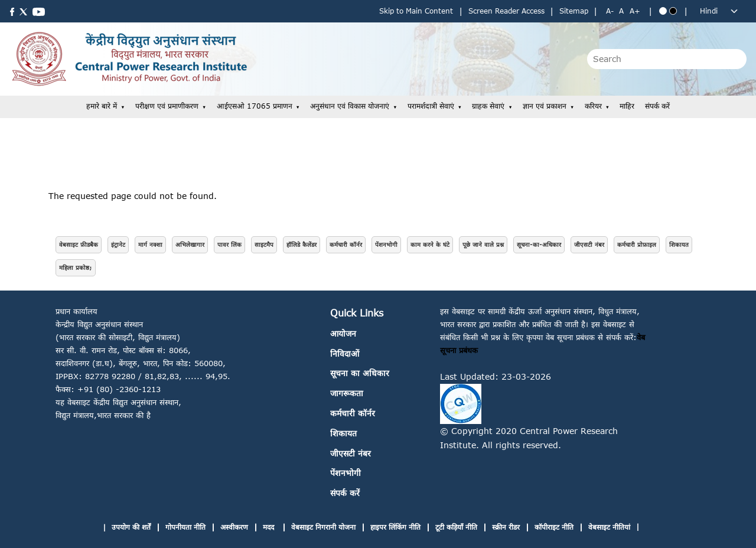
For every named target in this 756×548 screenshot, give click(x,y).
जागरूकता (347, 393)
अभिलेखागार (190, 244)
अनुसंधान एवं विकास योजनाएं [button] (350, 106)
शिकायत (679, 244)
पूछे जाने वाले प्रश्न (483, 244)
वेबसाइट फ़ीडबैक (79, 244)
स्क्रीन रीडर (506, 527)
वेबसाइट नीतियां (609, 527)
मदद (270, 527)
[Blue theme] (663, 11)
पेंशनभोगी (386, 244)
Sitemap (574, 11)
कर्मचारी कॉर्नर (346, 244)
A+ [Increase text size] (635, 11)
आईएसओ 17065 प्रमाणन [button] (255, 106)
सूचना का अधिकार (360, 373)
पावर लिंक (229, 244)
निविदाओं (345, 353)
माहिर (627, 106)
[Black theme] (673, 11)
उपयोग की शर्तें (131, 527)
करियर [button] (593, 106)
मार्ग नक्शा (150, 244)
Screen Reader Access (506, 11)
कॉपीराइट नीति (554, 527)
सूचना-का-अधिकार (539, 244)
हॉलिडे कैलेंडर (302, 244)
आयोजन (343, 333)
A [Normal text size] (621, 11)
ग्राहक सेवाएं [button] (488, 106)
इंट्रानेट (118, 244)
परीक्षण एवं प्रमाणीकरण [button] (167, 106)
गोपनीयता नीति (185, 527)
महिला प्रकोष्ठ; (76, 268)
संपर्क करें (657, 106)
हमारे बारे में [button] (102, 106)
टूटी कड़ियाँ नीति (456, 527)
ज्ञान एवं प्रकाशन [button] (545, 106)
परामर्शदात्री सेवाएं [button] (431, 106)
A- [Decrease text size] (610, 11)
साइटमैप (264, 244)
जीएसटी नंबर (589, 244)
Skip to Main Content (416, 11)
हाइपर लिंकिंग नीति (395, 527)
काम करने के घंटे (430, 244)
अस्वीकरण (234, 527)
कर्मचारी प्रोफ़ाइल (637, 244)
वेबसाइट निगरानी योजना (323, 527)
